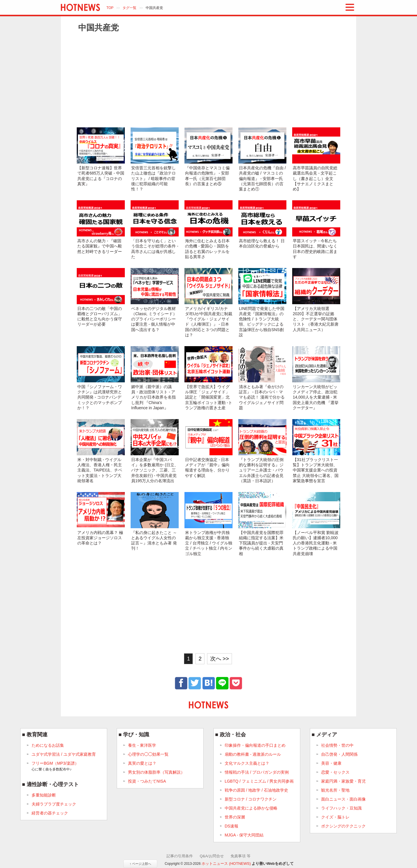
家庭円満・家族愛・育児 (343, 781)
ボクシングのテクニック (343, 826)
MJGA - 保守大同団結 (244, 835)
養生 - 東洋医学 (142, 745)
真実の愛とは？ (142, 763)
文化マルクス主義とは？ (247, 763)
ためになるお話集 (48, 745)
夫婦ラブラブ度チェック (54, 804)
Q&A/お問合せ (212, 856)
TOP (110, 8)
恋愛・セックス (335, 772)
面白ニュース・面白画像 (343, 799)
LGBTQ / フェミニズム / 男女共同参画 (259, 781)
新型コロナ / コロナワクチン (251, 799)
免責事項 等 (240, 856)
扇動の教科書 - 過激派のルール (253, 754)
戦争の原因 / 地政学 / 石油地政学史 (256, 790)
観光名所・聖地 (335, 790)
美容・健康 (331, 763)
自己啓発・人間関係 (339, 754)
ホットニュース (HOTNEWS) (226, 864)
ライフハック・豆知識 (341, 808)
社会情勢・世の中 (337, 745)
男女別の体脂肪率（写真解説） (156, 772)
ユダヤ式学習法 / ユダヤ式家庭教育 (64, 754)
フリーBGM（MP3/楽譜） (55, 766)
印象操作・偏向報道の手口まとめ (255, 745)
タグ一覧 (129, 8)
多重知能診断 (44, 795)
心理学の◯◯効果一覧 (148, 754)
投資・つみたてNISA (147, 781)
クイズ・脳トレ (335, 817)
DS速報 (232, 826)
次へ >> (220, 659)
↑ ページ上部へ (140, 864)
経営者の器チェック (50, 813)
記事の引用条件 (180, 856)
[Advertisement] (209, 80)
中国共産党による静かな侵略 (251, 808)
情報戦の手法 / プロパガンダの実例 (257, 772)
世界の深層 (235, 817)
